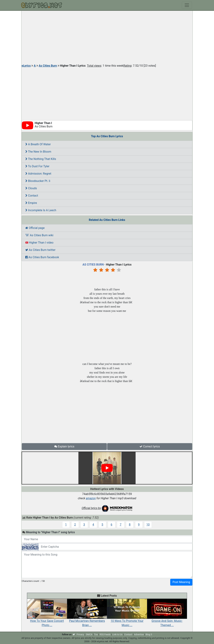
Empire (31, 203)
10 (148, 525)
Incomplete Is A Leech (41, 210)
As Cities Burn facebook (42, 257)
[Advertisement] (107, 38)
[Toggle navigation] (187, 5)
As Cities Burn (48, 66)
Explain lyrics (64, 446)
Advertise (139, 634)
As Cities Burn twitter (40, 250)
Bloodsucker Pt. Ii (38, 181)
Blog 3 (149, 634)
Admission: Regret (38, 174)
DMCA (89, 634)
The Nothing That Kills (41, 159)
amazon (91, 498)
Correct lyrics (150, 446)
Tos (96, 634)
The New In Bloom (38, 152)
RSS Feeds (105, 634)
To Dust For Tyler (37, 166)
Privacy (80, 634)
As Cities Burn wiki (39, 235)
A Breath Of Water (38, 144)
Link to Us (117, 634)
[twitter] (74, 634)
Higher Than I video (39, 243)
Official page (35, 228)
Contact (32, 196)
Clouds (31, 188)
